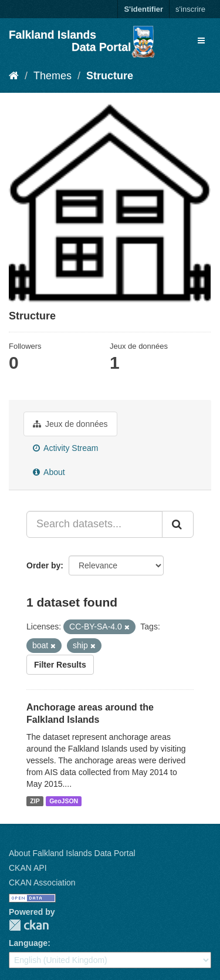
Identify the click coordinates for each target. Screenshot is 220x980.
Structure (110, 76)
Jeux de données (70, 424)
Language (28, 943)
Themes (53, 76)
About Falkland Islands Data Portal (72, 853)
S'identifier (143, 9)
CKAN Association (42, 883)
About (49, 472)
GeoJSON (64, 801)
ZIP (35, 801)
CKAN (29, 925)
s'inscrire (190, 9)
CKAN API (28, 868)
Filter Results (60, 665)
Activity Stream (65, 448)
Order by (43, 565)
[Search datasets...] (94, 524)
